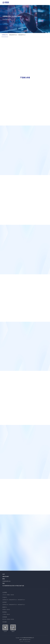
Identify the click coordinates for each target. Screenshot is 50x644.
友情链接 (5, 617)
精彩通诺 (4, 609)
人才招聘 (4, 614)
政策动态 (8, 609)
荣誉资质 (12, 595)
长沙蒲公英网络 (27, 642)
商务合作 (8, 614)
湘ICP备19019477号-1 (27, 640)
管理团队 (8, 595)
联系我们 (5, 612)
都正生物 (4, 619)
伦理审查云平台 (5, 35)
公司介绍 (4, 595)
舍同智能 (8, 619)
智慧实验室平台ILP (22, 35)
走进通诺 (5, 593)
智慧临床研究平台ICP (13, 35)
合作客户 (5, 602)
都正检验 (12, 619)
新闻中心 (5, 607)
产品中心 (5, 597)
